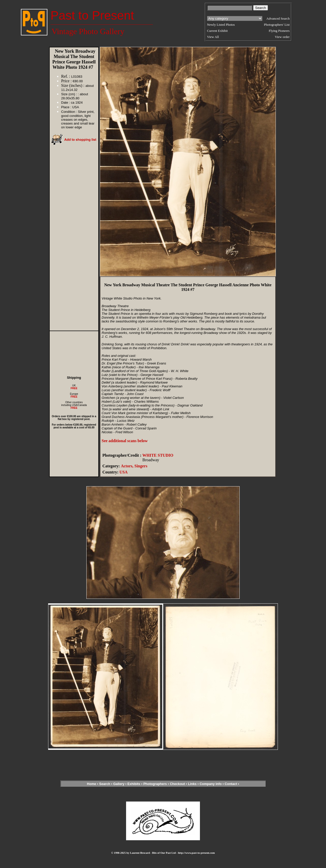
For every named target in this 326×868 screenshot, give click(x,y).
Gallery (119, 784)
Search (105, 784)
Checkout (177, 784)
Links (192, 784)
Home (91, 784)
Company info (211, 784)
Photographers (155, 784)
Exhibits (134, 784)
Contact (231, 784)
